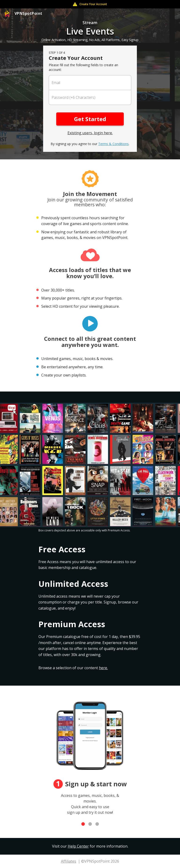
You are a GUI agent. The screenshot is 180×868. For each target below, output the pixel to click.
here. (103, 668)
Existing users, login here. (90, 133)
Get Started (90, 119)
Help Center (78, 846)
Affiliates (69, 861)
